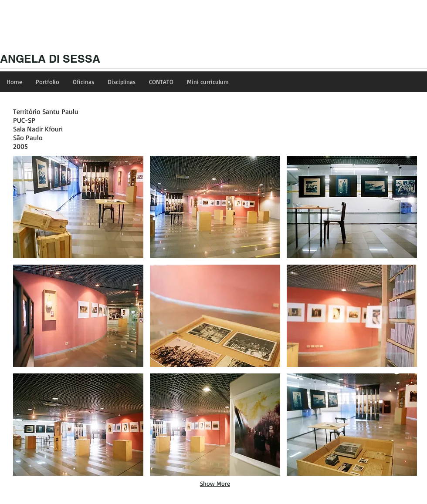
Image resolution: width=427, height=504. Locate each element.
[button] (78, 207)
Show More (215, 483)
